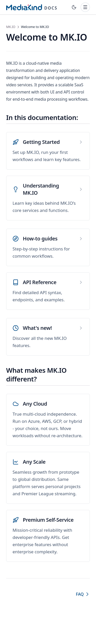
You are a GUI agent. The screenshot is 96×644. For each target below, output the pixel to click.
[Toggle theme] (74, 7)
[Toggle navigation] (85, 7)
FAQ (83, 594)
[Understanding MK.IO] (48, 198)
